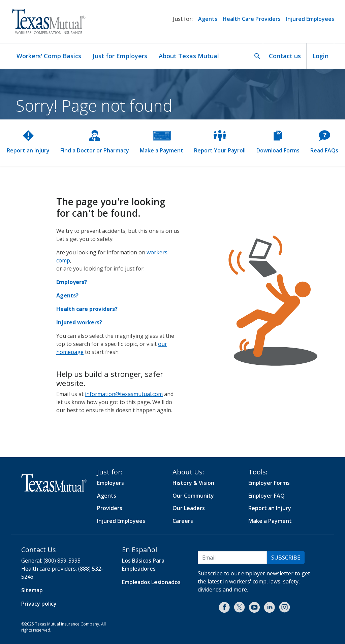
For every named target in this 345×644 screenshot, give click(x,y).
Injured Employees (310, 19)
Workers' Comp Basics (49, 56)
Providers (110, 508)
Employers (111, 483)
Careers (183, 521)
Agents (208, 19)
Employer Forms (269, 483)
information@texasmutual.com (124, 394)
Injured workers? (79, 322)
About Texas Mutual (189, 56)
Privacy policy (39, 604)
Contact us (285, 56)
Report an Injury (270, 508)
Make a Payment (270, 521)
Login (320, 56)
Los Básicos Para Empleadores (143, 565)
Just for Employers (120, 56)
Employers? (72, 282)
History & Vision (193, 483)
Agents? (67, 295)
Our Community (193, 496)
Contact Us (39, 550)
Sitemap (32, 590)
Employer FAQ (266, 496)
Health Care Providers (252, 19)
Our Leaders (189, 508)
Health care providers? (87, 309)
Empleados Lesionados (151, 582)
